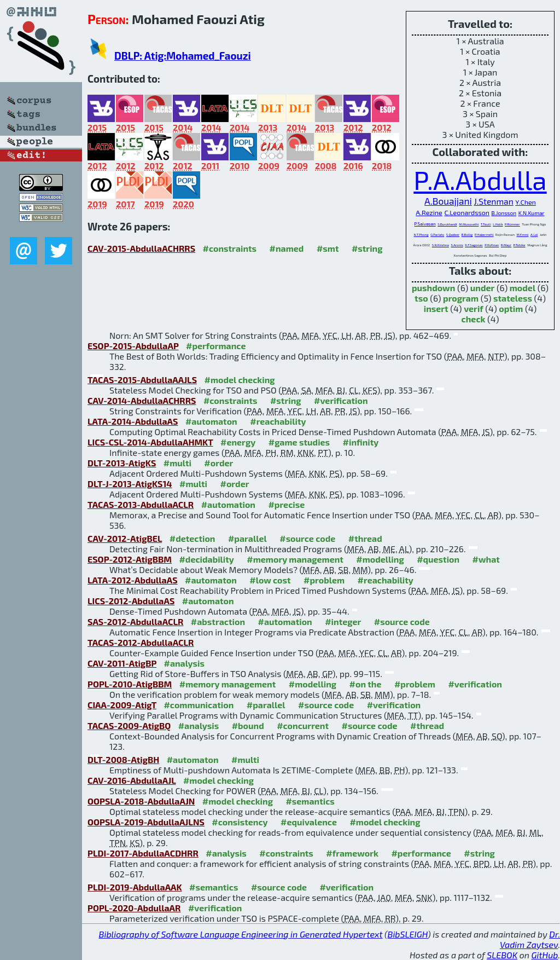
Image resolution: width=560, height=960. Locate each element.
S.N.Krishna (441, 245)
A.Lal (534, 235)
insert (436, 308)
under (483, 288)
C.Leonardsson (467, 212)
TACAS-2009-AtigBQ (129, 725)
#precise (286, 504)
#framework (352, 853)
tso (421, 298)
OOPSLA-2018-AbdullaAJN (141, 801)
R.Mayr (506, 245)
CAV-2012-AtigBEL (125, 538)
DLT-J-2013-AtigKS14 (130, 484)
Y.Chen (526, 202)
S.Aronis (457, 245)
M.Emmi (522, 235)
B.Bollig (467, 235)
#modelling (380, 559)
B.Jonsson (504, 213)
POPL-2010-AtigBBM (130, 684)
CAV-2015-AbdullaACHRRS (141, 248)
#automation (228, 504)
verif (474, 308)
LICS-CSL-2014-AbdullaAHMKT (150, 442)
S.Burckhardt (447, 224)
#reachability (278, 421)
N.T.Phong (421, 235)
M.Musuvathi (469, 224)
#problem (324, 580)
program (461, 298)
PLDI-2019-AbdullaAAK (135, 887)
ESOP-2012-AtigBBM (130, 559)
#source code (307, 538)
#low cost (270, 580)
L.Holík (498, 224)
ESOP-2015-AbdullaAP (133, 346)
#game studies (299, 442)
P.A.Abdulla (480, 180)
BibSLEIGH (408, 934)
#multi (177, 463)
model (523, 288)
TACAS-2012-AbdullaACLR (141, 642)
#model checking (240, 380)
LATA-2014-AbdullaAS (133, 421)
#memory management (295, 559)
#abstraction (218, 621)
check (474, 319)
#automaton (211, 421)
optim (511, 308)
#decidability (206, 559)
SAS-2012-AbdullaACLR (135, 621)
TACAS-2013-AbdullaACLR (141, 504)
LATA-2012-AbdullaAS (133, 580)
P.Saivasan (425, 224)
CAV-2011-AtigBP (122, 663)
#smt (328, 248)
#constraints (230, 248)
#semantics (310, 801)
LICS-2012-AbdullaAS (131, 601)
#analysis (184, 663)
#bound (248, 725)
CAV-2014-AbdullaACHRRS (142, 400)
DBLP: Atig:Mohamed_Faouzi (183, 56)
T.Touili (486, 224)
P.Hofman (492, 245)
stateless (513, 298)
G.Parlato (437, 235)
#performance (216, 346)
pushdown (433, 288)
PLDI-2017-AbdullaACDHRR (143, 853)
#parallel (247, 538)
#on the (366, 684)
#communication (199, 705)
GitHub (545, 955)
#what (486, 559)
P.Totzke (520, 245)
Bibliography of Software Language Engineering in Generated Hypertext (241, 934)
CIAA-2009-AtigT (122, 705)
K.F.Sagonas (474, 245)
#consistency (240, 822)
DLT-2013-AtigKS (122, 463)
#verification (341, 400)
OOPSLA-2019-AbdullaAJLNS (146, 822)
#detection (192, 538)
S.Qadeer (453, 235)
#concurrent (303, 725)
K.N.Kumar (532, 213)
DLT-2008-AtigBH (123, 759)
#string (367, 248)
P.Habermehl (484, 235)
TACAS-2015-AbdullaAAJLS (142, 380)
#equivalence (309, 822)
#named (287, 248)
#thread (365, 538)
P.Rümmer (512, 224)
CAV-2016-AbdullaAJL (132, 780)
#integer (343, 621)
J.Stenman (493, 201)
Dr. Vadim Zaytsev (530, 939)
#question (438, 559)
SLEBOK (502, 955)
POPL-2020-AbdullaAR (134, 908)
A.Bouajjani (448, 201)
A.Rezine (429, 213)
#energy (238, 442)
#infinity (361, 442)
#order (218, 463)
